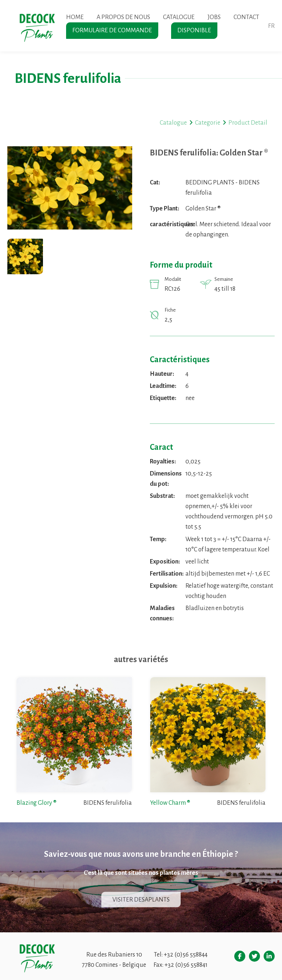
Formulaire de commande (112, 30)
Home (75, 17)
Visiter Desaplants (141, 900)
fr (271, 26)
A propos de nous (123, 17)
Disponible (194, 30)
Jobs (214, 17)
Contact (246, 17)
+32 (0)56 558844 (186, 955)
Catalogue (179, 17)
